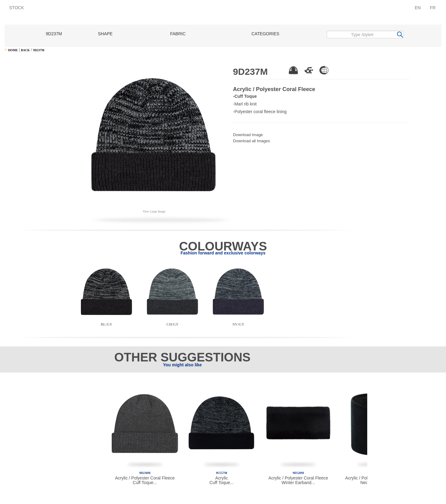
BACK (25, 50)
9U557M (221, 473)
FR (433, 8)
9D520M (298, 473)
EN (418, 8)
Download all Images (252, 141)
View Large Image (154, 211)
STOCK (17, 8)
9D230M (145, 473)
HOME (13, 50)
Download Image (248, 135)
